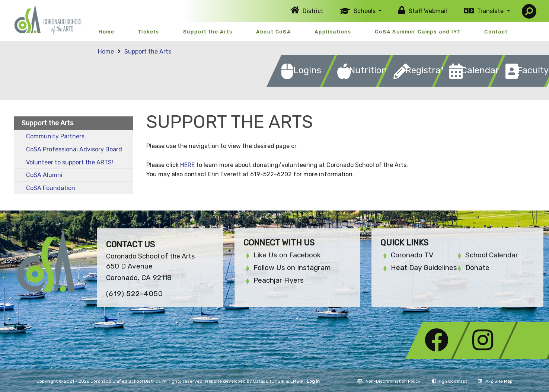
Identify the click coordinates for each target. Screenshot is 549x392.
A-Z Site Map (495, 381)
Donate (477, 268)
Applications (333, 32)
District (313, 11)
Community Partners (55, 136)
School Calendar (492, 255)
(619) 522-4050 (135, 294)
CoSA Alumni (44, 175)
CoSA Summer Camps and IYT (418, 32)
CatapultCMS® (269, 381)
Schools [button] (365, 11)
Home (107, 32)
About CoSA (274, 32)
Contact (496, 32)
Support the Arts (208, 32)
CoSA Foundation (51, 188)
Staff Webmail (428, 11)
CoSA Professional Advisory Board (74, 149)
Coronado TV (412, 255)
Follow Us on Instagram (292, 268)
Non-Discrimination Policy (389, 381)
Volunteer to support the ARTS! (70, 162)
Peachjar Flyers (279, 280)
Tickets (149, 32)
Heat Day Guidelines (424, 268)
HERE (187, 165)
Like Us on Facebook (287, 255)
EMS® (297, 381)
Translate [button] (491, 11)
